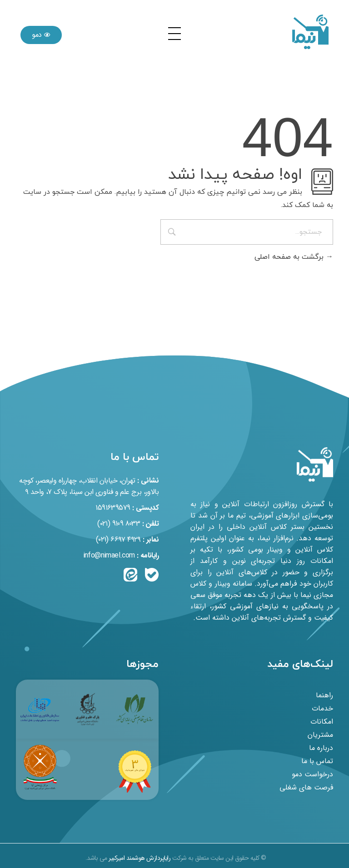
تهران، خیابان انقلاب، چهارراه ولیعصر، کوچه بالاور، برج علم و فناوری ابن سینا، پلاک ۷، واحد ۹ (89, 486)
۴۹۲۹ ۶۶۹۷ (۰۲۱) (118, 540)
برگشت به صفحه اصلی (294, 257)
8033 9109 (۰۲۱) (119, 524)
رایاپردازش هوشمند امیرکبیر (140, 858)
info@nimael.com (109, 555)
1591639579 (113, 508)
